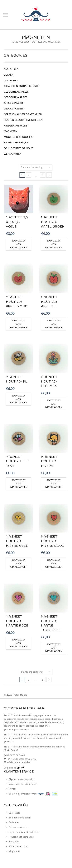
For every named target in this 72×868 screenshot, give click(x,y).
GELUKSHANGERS (14, 103)
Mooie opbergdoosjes (18, 137)
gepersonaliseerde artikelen (23, 114)
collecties (11, 80)
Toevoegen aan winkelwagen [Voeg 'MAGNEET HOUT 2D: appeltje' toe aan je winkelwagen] (54, 324)
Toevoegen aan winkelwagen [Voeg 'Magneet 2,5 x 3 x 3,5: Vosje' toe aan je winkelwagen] (19, 244)
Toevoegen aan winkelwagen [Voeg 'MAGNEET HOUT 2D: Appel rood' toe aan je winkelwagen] (19, 324)
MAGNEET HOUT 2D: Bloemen (49, 382)
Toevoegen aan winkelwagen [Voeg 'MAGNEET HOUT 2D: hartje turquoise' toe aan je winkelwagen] (54, 648)
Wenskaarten (13, 154)
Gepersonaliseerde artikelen (24, 832)
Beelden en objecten (20, 818)
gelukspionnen (14, 108)
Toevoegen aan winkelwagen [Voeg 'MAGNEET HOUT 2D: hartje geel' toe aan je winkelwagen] (19, 563)
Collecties (14, 822)
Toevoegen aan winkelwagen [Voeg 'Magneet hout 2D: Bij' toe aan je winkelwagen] (19, 399)
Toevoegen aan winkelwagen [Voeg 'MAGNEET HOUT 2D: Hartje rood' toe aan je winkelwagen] (54, 563)
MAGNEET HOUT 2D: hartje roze (17, 621)
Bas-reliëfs (14, 813)
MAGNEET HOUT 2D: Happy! (49, 461)
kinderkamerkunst (16, 126)
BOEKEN (9, 75)
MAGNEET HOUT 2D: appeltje (49, 302)
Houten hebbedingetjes (21, 837)
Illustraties (14, 841)
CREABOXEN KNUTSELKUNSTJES (22, 86)
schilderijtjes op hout (18, 148)
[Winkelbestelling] (36, 167)
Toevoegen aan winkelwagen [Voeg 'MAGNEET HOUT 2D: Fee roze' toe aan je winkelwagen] (19, 484)
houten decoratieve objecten (23, 120)
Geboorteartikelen (18, 827)
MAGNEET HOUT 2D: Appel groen (53, 222)
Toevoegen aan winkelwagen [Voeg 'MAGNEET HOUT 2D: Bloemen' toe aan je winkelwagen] (54, 404)
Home (14, 42)
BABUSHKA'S (11, 69)
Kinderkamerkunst (18, 846)
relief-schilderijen (16, 142)
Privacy (12, 789)
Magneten (11, 131)
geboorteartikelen (33, 42)
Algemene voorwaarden (22, 779)
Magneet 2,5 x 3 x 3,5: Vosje (17, 222)
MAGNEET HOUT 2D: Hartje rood (53, 541)
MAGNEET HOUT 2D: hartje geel (17, 541)
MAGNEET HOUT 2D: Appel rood (17, 302)
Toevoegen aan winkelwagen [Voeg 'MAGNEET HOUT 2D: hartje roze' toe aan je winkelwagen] (19, 643)
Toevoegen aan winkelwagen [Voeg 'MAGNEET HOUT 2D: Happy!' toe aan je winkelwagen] (54, 484)
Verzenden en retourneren (23, 784)
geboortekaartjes (16, 97)
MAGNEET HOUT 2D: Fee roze (17, 461)
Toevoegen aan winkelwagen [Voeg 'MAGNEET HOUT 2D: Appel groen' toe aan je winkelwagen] (54, 244)
